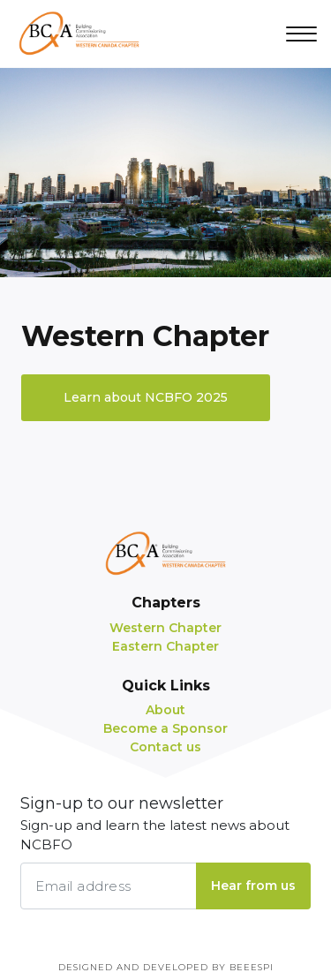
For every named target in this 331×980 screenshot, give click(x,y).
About (165, 710)
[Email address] (109, 886)
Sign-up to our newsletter (165, 825)
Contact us (165, 747)
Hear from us (253, 886)
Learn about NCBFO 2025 (146, 397)
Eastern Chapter (165, 646)
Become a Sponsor (165, 728)
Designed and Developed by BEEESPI (166, 967)
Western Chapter (165, 628)
